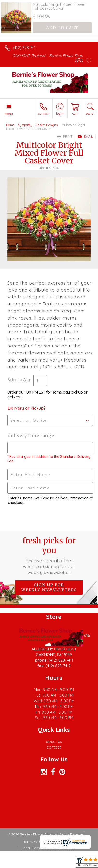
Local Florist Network (39, 848)
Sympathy (25, 125)
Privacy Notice (63, 842)
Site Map (69, 848)
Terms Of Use (34, 842)
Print (65, 136)
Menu (9, 114)
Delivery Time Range (32, 435)
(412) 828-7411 (25, 48)
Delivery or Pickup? (27, 408)
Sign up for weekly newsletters (49, 587)
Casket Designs (47, 125)
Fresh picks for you (49, 556)
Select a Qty (19, 380)
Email (85, 136)
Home (10, 125)
